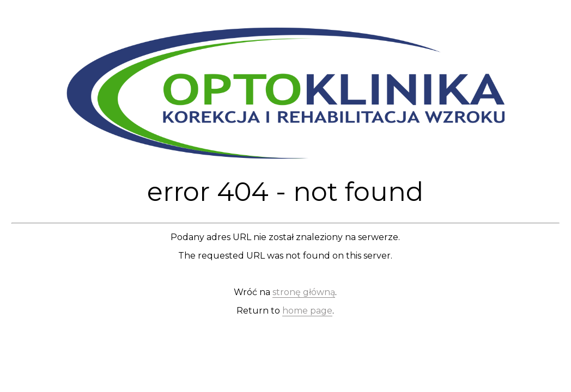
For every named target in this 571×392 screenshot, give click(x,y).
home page (307, 311)
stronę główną (304, 292)
